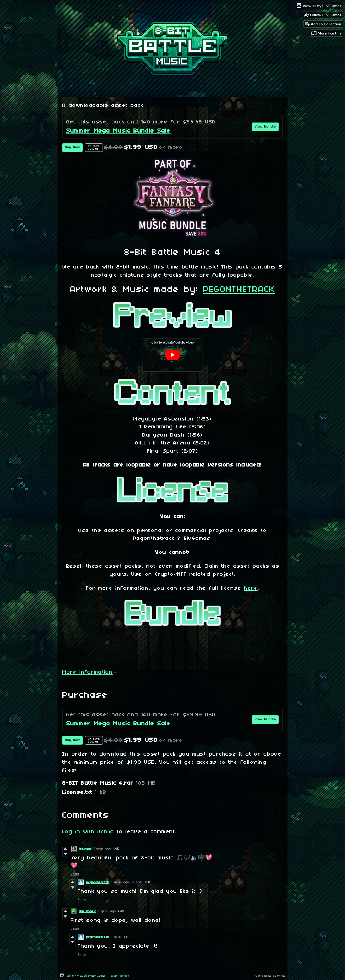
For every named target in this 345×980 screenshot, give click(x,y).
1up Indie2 (87, 911)
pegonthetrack (98, 882)
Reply (75, 874)
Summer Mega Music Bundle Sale (118, 131)
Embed (125, 976)
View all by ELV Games (91, 976)
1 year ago (102, 849)
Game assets (263, 976)
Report (113, 976)
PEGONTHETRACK (239, 290)
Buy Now (72, 148)
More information (89, 672)
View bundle (265, 127)
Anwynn (85, 849)
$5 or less (279, 976)
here (251, 588)
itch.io (70, 976)
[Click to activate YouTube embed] (172, 355)
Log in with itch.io (88, 832)
